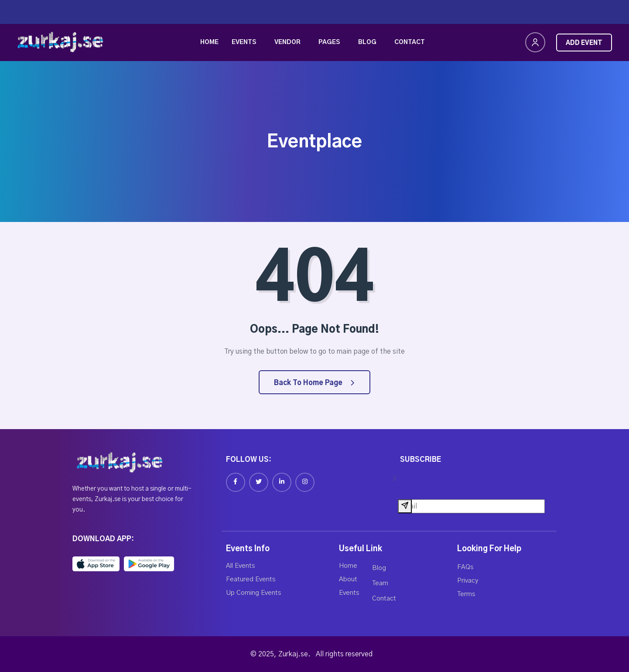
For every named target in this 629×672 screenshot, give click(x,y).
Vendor (287, 42)
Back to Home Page (314, 383)
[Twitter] (259, 482)
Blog (367, 42)
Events (244, 42)
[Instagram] (305, 482)
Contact (410, 42)
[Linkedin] (282, 482)
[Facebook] (236, 482)
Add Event (584, 43)
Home (209, 42)
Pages (329, 42)
